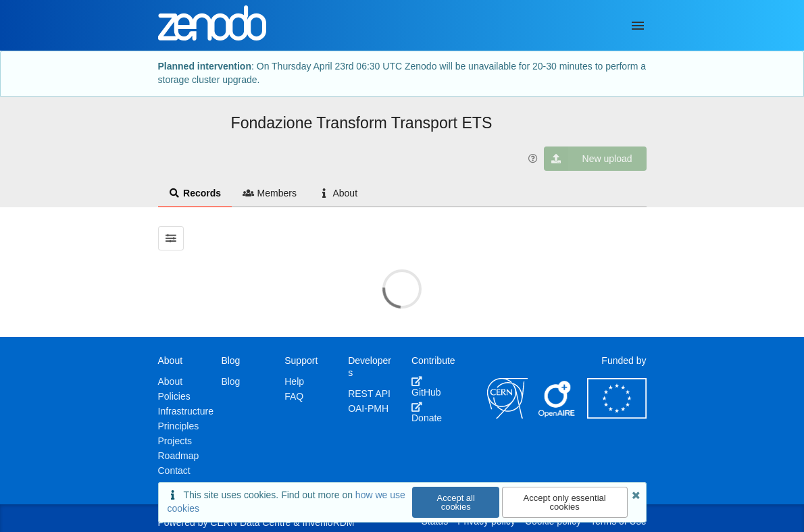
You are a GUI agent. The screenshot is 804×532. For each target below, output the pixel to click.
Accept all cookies (456, 502)
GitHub (426, 387)
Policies (174, 396)
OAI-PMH (368, 408)
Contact (174, 471)
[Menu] (638, 26)
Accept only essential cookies (565, 502)
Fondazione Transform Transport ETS (362, 123)
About (338, 193)
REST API (369, 394)
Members (270, 193)
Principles (179, 426)
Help (294, 381)
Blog (230, 381)
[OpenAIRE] (557, 415)
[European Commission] (617, 415)
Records (195, 193)
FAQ (294, 396)
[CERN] (507, 415)
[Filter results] (171, 238)
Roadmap (179, 456)
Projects (175, 441)
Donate (427, 413)
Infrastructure (186, 411)
